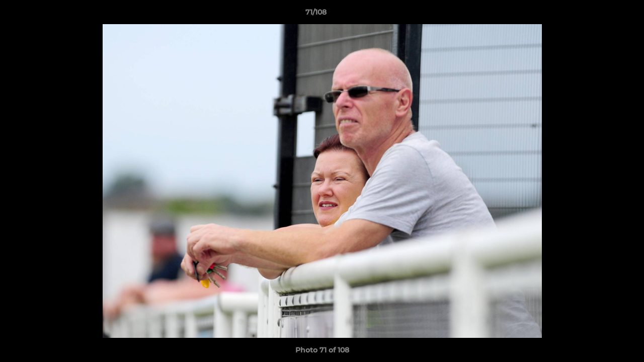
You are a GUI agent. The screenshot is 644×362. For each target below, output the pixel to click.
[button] (602, 15)
